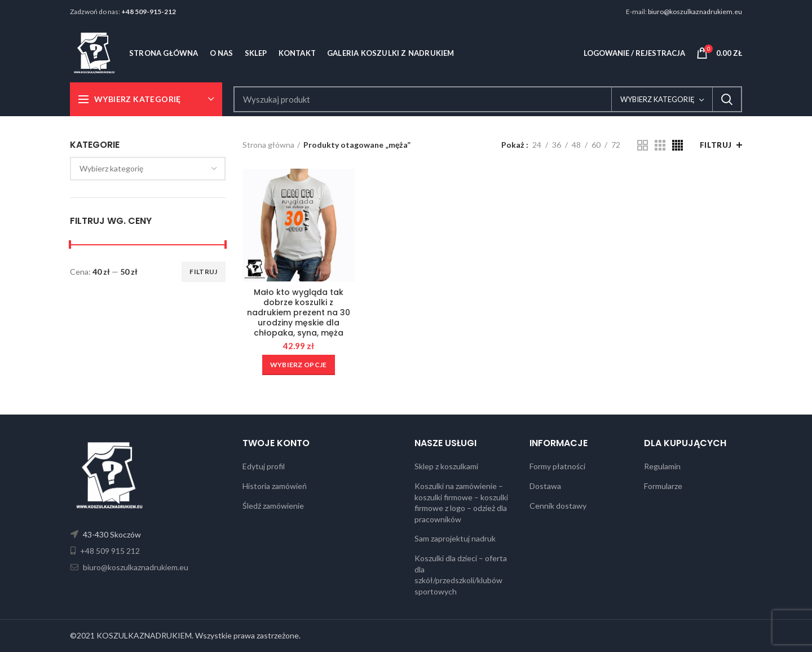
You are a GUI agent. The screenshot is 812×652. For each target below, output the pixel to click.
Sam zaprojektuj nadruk (455, 538)
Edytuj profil (264, 466)
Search (727, 99)
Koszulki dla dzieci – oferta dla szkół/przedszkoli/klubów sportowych (461, 575)
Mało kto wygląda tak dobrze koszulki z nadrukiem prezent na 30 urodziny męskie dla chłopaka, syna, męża (299, 313)
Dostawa (545, 486)
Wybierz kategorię (657, 99)
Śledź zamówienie (273, 506)
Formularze (663, 486)
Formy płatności (557, 466)
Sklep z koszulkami (446, 466)
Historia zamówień (275, 486)
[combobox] (148, 169)
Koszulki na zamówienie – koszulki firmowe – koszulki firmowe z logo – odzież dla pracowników (461, 503)
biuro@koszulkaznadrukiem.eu (695, 12)
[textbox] (111, 168)
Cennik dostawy (558, 506)
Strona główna (268, 145)
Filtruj (203, 272)
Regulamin (662, 466)
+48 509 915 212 (109, 551)
